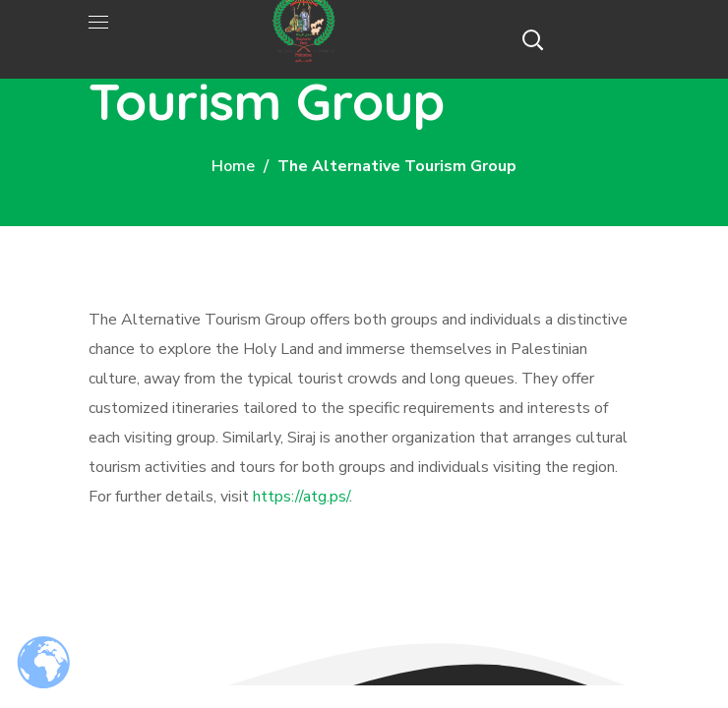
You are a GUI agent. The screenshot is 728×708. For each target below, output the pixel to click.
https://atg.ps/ (301, 497)
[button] (532, 39)
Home (233, 166)
